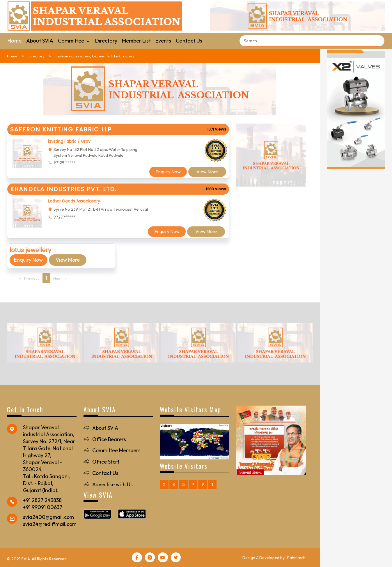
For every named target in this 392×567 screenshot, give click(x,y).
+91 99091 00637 (43, 507)
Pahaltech (296, 558)
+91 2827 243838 (42, 500)
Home (15, 41)
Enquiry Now (168, 172)
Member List (136, 41)
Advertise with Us (113, 484)
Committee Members (117, 451)
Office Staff (106, 462)
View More (207, 172)
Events (163, 41)
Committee (74, 41)
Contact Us (189, 41)
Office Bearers (109, 439)
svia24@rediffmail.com (50, 524)
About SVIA (40, 41)
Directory (106, 41)
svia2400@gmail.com (49, 517)
